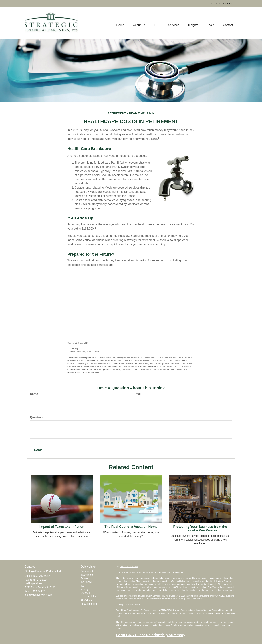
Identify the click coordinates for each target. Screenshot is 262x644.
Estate (84, 578)
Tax (83, 586)
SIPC (169, 610)
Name (34, 394)
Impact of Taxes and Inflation (62, 527)
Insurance (86, 582)
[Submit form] (39, 450)
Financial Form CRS (129, 567)
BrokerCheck (179, 572)
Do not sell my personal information (187, 599)
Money (84, 589)
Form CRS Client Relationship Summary (151, 635)
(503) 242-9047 (221, 3)
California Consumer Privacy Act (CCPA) (207, 596)
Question (36, 417)
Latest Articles (89, 597)
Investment (87, 575)
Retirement (87, 571)
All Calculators (89, 604)
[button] (138, 23)
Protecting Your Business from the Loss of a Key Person (200, 529)
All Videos (86, 600)
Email (138, 394)
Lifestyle (85, 593)
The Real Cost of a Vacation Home (131, 527)
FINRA (163, 610)
